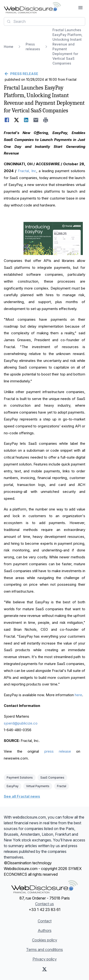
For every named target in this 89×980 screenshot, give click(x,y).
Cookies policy (45, 940)
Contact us (44, 904)
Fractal (62, 786)
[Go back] (44, 74)
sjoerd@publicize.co (21, 723)
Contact (45, 921)
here (78, 695)
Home (9, 47)
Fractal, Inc (27, 171)
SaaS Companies (52, 777)
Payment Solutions (20, 777)
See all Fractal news (22, 796)
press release (58, 751)
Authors (45, 930)
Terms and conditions (44, 950)
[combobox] (44, 21)
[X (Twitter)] (44, 969)
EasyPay (13, 786)
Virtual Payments (38, 786)
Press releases (33, 47)
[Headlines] (32, 8)
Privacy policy (45, 959)
